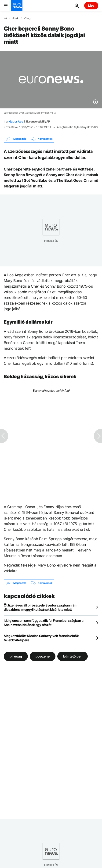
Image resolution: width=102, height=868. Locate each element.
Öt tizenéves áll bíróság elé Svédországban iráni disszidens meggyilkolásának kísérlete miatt (41, 607)
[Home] (5, 18)
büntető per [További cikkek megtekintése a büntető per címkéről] (73, 656)
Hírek (15, 18)
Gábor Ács (16, 121)
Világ (27, 18)
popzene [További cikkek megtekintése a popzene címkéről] (43, 656)
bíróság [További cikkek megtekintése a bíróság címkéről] (16, 656)
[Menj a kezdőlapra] (17, 6)
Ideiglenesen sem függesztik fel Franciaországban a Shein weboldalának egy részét (44, 623)
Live (91, 6)
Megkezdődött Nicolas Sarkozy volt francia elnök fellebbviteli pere (41, 638)
